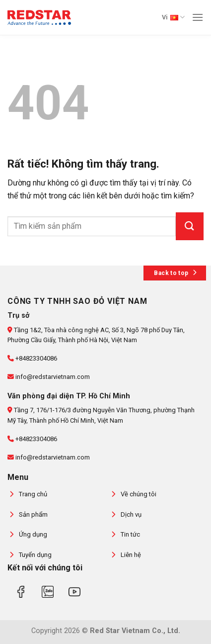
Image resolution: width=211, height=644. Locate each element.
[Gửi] (190, 226)
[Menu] (198, 17)
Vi (173, 17)
